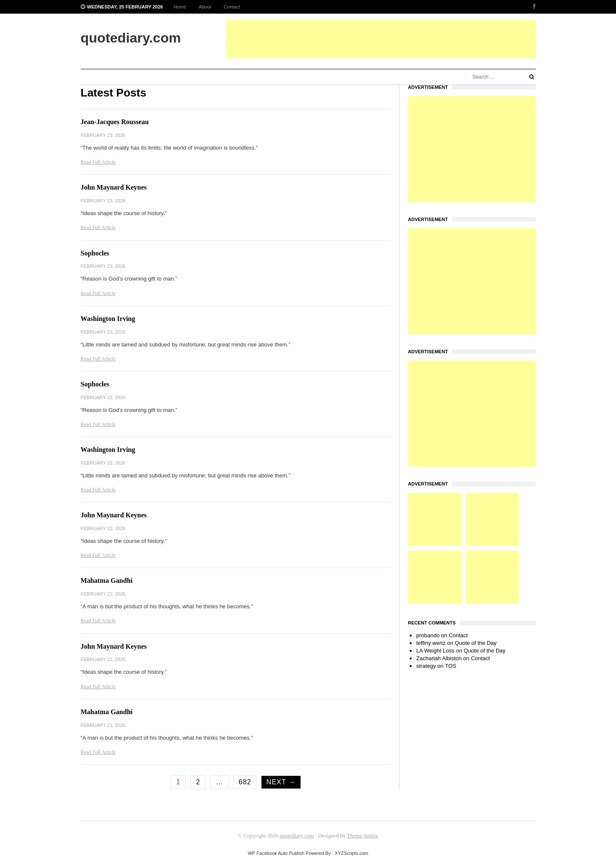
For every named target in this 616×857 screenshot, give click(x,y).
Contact (232, 7)
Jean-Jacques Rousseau (115, 122)
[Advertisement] (381, 39)
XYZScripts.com (351, 853)
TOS (451, 666)
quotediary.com (297, 836)
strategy (426, 666)
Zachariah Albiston (439, 658)
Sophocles (95, 253)
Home (180, 7)
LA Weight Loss (435, 651)
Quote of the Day (476, 643)
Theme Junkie (362, 836)
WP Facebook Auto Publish (276, 853)
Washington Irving (108, 319)
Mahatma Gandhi (107, 580)
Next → (281, 782)
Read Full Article (98, 162)
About (205, 7)
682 (245, 782)
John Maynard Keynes (114, 187)
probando (428, 635)
